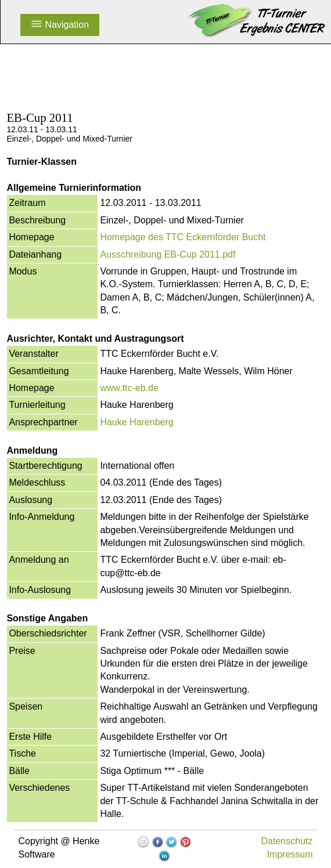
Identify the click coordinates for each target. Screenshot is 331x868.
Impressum (289, 854)
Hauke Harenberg (136, 422)
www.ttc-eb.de (129, 388)
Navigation (60, 25)
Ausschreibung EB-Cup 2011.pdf (168, 254)
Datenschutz (287, 841)
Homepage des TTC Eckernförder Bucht (183, 237)
